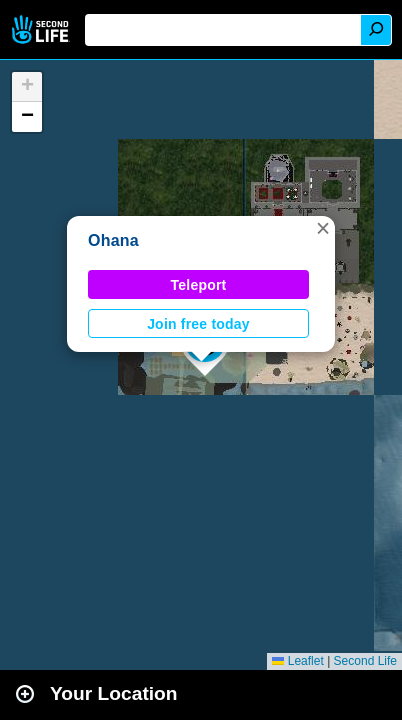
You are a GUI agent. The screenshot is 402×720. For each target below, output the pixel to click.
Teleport (199, 285)
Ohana (113, 240)
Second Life (42, 29)
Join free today (198, 324)
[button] (323, 228)
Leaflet (297, 661)
